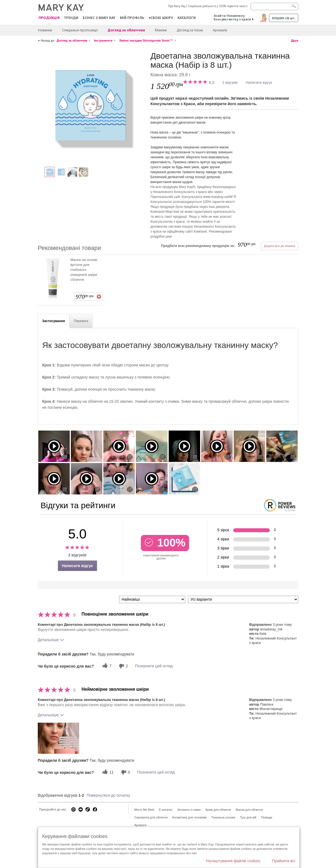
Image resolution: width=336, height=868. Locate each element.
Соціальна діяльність (202, 6)
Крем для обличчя (218, 810)
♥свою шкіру (161, 18)
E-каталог (166, 810)
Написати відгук (259, 82)
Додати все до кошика (280, 246)
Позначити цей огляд (154, 666)
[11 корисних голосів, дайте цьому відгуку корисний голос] (107, 772)
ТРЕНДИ (71, 18)
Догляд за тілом (190, 30)
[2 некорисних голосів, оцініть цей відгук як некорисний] (123, 666)
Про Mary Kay (177, 6)
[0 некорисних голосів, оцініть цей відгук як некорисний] (125, 772)
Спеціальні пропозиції (80, 30)
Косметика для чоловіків (189, 817)
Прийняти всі (284, 861)
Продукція (49, 18)
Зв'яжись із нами (189, 810)
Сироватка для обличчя (151, 817)
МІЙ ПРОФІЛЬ (132, 18)
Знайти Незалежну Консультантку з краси (232, 17)
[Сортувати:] (152, 599)
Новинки (45, 30)
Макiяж (161, 30)
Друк (295, 40)
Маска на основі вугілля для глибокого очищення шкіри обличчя (84, 270)
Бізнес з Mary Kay (99, 18)
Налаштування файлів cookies (233, 861)
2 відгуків (230, 82)
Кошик (284, 18)
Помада (267, 817)
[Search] (274, 6)
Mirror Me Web (144, 810)
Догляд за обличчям (126, 30)
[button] (58, 738)
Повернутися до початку (109, 795)
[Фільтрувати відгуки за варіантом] (243, 599)
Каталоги (187, 18)
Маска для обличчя (249, 810)
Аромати (220, 30)
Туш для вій (248, 817)
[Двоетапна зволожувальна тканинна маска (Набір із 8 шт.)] (92, 106)
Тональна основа (223, 817)
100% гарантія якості (233, 6)
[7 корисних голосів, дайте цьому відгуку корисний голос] (106, 666)
